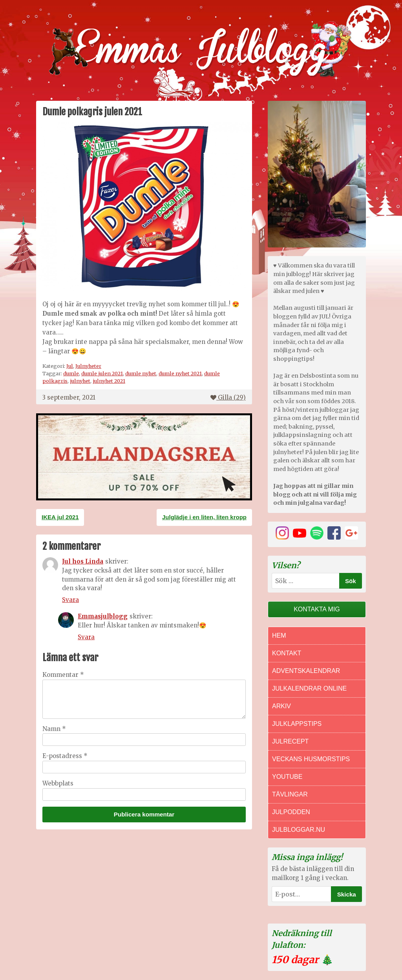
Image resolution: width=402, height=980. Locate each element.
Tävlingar (290, 794)
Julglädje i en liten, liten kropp (204, 517)
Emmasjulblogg (103, 616)
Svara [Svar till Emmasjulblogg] (86, 637)
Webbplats (58, 783)
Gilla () (228, 397)
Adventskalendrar (306, 671)
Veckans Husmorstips (311, 759)
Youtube (287, 777)
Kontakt (287, 653)
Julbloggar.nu (299, 830)
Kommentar (63, 675)
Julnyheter (88, 366)
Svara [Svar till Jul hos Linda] (70, 600)
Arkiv (281, 706)
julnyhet (80, 381)
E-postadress (65, 756)
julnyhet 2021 (109, 381)
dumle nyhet (141, 373)
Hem (279, 635)
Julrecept (290, 741)
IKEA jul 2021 (60, 517)
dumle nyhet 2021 (180, 373)
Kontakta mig (317, 609)
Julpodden (291, 812)
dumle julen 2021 (102, 373)
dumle (71, 373)
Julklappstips (297, 724)
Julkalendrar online (309, 688)
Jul (70, 366)
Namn (54, 729)
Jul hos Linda (83, 561)
